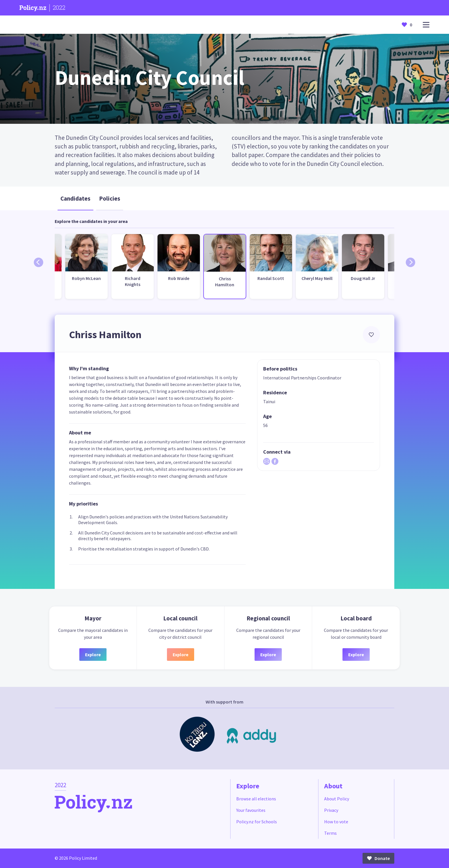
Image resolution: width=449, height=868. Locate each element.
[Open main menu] (426, 25)
